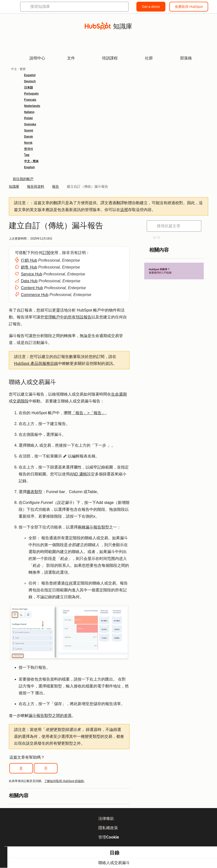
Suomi (29, 130)
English (29, 167)
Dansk (29, 137)
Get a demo (151, 7)
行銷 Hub (29, 260)
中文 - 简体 (31, 161)
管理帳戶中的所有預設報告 (68, 317)
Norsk (28, 143)
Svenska (30, 124)
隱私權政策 (108, 828)
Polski (28, 118)
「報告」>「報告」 (88, 413)
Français (30, 100)
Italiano (29, 112)
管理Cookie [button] (109, 837)
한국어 (29, 149)
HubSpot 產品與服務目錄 (36, 363)
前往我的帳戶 (23, 179)
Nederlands (32, 106)
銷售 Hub (29, 267)
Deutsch (30, 81)
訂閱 (46, 253)
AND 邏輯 (78, 474)
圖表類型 (34, 492)
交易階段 (21, 401)
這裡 (124, 210)
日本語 (29, 87)
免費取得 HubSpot (189, 7)
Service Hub (32, 274)
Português (31, 94)
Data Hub (29, 281)
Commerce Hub (35, 295)
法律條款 (106, 818)
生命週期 (119, 394)
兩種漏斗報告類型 (93, 527)
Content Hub (32, 288)
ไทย (27, 155)
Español (30, 75)
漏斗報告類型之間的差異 (50, 716)
